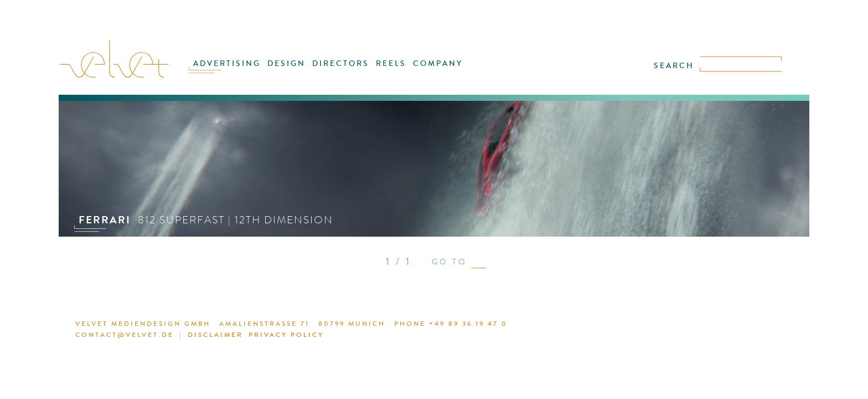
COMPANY (429, 70)
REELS (387, 70)
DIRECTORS (342, 70)
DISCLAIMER (594, 325)
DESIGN (293, 70)
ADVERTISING (239, 70)
